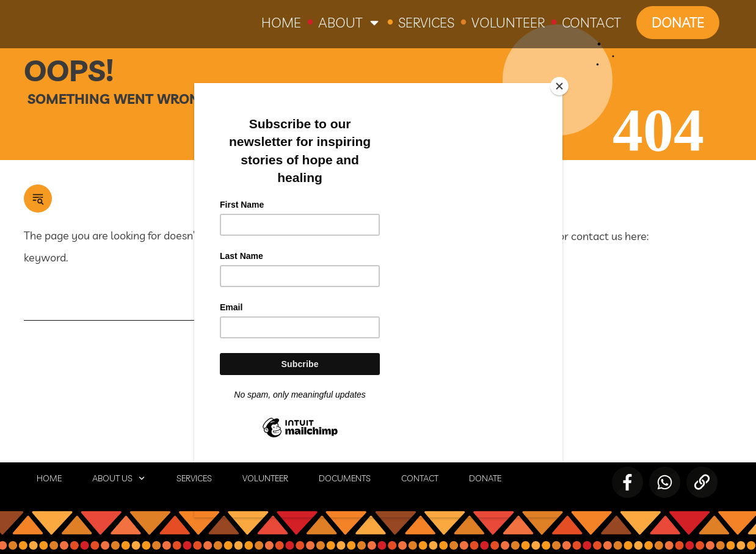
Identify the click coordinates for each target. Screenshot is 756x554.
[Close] (559, 86)
